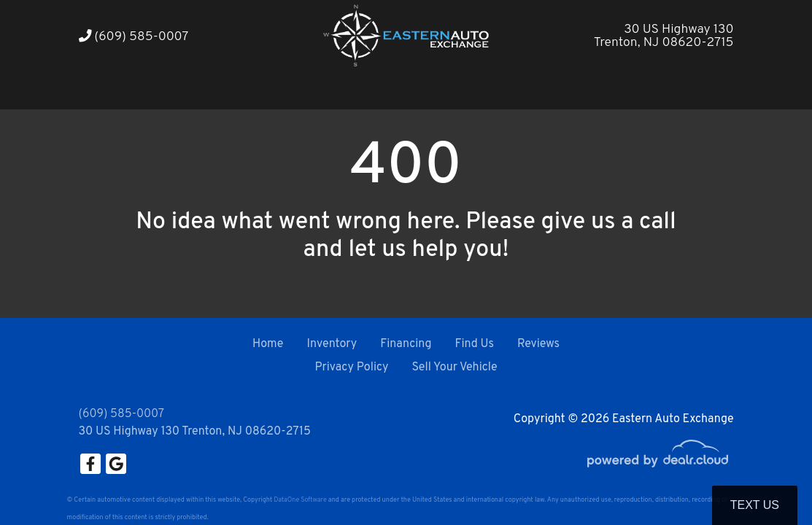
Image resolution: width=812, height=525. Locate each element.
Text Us (755, 505)
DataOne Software (300, 500)
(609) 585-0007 (134, 37)
